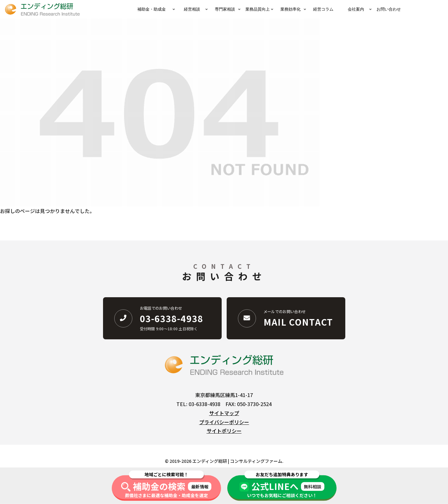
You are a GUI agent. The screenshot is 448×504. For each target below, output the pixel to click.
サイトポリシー (224, 431)
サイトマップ (224, 413)
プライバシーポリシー (224, 422)
